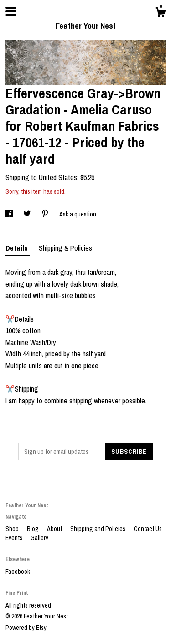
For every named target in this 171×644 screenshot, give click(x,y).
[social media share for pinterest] (46, 214)
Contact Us (148, 529)
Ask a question (78, 214)
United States (58, 177)
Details (18, 248)
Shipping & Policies (65, 248)
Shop (13, 529)
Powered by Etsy (26, 628)
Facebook (18, 572)
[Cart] (161, 14)
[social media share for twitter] (28, 214)
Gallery (39, 538)
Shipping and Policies (98, 529)
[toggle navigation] (11, 11)
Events (15, 538)
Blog (34, 529)
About (55, 529)
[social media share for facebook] (10, 214)
